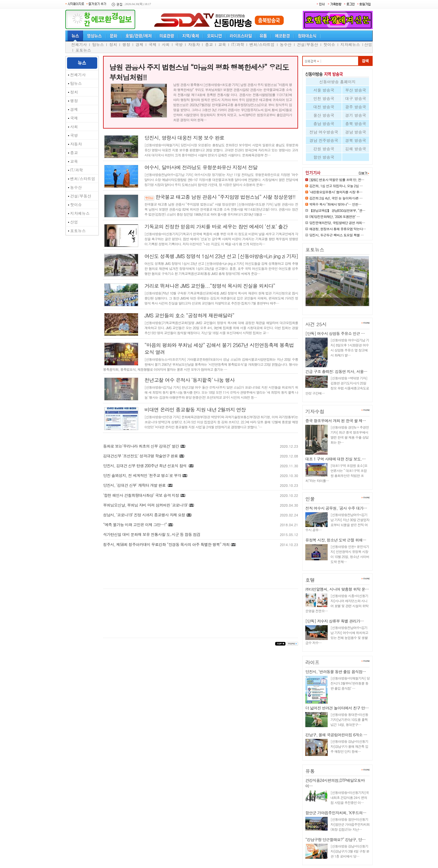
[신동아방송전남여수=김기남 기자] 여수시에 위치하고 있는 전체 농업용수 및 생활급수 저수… (337, 635)
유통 (310, 771)
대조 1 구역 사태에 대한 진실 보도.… (335, 459)
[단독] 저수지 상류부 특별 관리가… (335, 621)
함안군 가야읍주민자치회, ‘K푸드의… (336, 813)
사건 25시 (316, 324)
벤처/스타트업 (262, 44)
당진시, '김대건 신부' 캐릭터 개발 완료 (135, 485)
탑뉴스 (98, 44)
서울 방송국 (324, 90)
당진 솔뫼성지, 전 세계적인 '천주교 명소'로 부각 (142, 475)
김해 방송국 (356, 149)
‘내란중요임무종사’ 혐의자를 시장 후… (336, 192)
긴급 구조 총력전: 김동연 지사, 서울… (336, 371)
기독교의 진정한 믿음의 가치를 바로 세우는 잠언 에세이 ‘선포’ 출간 (216, 227)
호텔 (310, 580)
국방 (179, 44)
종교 (209, 44)
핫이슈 (329, 44)
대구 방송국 (356, 98)
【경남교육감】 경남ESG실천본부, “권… (337, 210)
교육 (222, 44)
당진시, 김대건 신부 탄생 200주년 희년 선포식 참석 (145, 466)
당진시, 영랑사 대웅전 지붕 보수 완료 (184, 138)
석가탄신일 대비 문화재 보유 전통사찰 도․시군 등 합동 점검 (152, 534)
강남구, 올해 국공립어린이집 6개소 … (336, 735)
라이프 (312, 662)
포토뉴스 (83, 50)
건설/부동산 (308, 44)
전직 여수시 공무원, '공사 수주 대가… (336, 508)
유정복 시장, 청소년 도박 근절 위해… (336, 540)
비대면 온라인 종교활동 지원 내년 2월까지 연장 (195, 410)
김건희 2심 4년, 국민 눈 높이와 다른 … (336, 198)
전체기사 (79, 44)
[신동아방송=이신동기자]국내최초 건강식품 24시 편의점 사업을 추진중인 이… (350, 797)
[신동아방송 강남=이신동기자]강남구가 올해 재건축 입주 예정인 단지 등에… (349, 746)
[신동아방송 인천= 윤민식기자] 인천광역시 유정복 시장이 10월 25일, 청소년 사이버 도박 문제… (350, 554)
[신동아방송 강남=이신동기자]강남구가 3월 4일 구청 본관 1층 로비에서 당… (350, 851)
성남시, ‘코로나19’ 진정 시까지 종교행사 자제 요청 (144, 515)
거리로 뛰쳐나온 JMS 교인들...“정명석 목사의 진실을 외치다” (210, 286)
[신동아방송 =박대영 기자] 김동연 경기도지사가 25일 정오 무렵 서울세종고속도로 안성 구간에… (337, 386)
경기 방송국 (356, 115)
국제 (153, 44)
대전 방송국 (324, 107)
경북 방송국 (356, 140)
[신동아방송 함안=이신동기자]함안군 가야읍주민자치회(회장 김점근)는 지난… (350, 824)
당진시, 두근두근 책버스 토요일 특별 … (336, 235)
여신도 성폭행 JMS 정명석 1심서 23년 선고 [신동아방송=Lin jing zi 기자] (221, 256)
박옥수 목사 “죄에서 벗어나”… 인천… (335, 204)
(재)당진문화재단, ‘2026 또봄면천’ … (335, 216)
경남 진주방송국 (324, 140)
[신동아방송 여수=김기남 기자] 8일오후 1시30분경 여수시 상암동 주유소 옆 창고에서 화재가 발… (350, 348)
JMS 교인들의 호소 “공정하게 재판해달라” (189, 315)
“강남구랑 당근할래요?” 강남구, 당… (335, 839)
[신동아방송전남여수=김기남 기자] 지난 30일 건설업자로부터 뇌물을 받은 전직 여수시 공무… (337, 522)
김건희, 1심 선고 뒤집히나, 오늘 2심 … (336, 186)
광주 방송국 (356, 107)
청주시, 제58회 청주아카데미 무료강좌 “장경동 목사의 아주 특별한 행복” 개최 (166, 544)
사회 (166, 44)
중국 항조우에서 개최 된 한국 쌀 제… (336, 421)
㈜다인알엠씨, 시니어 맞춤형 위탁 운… (337, 589)
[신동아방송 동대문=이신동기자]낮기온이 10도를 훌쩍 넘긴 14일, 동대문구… (349, 719)
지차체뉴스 (350, 44)
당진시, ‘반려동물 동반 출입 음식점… (336, 672)
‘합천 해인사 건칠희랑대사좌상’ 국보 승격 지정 (141, 495)
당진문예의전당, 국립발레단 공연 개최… (337, 223)
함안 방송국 (324, 157)
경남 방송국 (356, 132)
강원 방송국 (324, 149)
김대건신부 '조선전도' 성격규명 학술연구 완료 (141, 456)
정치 (113, 44)
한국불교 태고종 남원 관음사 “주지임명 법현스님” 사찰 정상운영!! (225, 197)
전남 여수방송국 (324, 132)
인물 (310, 499)
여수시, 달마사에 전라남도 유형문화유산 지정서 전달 (201, 167)
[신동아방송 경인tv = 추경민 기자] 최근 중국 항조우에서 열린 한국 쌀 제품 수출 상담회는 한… (350, 435)
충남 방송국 (324, 124)
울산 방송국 (324, 115)
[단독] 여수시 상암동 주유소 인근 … (335, 333)
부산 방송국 (356, 90)
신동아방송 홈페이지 (338, 82)
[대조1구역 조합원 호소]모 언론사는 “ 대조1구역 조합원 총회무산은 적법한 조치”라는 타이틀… (336, 473)
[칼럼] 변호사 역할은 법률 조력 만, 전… (337, 180)
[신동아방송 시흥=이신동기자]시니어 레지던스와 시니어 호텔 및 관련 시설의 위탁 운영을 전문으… (337, 603)
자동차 (194, 44)
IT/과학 (238, 44)
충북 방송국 (356, 124)
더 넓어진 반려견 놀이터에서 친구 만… (337, 708)
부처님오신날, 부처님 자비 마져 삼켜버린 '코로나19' (145, 505)
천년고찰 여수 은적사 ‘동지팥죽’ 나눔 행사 (190, 380)
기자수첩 (315, 411)
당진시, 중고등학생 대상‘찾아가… (334, 308)
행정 (126, 44)
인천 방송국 (324, 98)
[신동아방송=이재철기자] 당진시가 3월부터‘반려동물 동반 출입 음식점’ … (350, 683)
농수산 (286, 44)
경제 (139, 44)
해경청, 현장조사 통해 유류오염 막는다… (338, 229)
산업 (368, 44)
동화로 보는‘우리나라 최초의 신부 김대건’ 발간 (141, 446)
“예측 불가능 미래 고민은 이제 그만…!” (135, 525)
